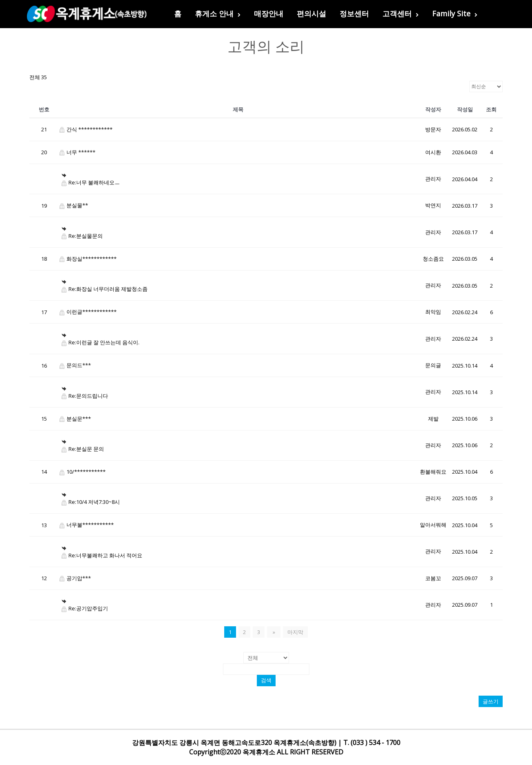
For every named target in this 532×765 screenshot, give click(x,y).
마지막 (295, 632)
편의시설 (311, 13)
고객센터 (401, 13)
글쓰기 (491, 701)
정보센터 (354, 13)
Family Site (455, 13)
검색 (266, 680)
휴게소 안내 (218, 13)
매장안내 (269, 13)
